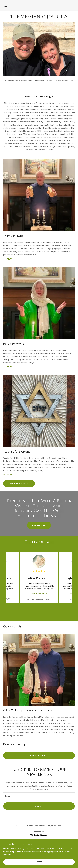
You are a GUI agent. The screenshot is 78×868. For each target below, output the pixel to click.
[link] (39, 17)
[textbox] (39, 796)
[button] (6, 6)
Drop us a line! (39, 756)
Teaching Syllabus (19, 484)
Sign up (39, 806)
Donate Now (39, 525)
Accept (39, 862)
